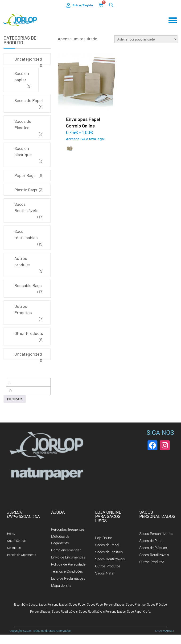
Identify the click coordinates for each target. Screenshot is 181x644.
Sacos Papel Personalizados (106, 604)
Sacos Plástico (136, 604)
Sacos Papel (77, 604)
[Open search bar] (111, 5)
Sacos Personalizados (53, 604)
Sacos (33, 604)
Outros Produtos (23, 309)
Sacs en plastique (23, 151)
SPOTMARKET (165, 631)
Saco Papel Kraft (138, 611)
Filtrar (14, 399)
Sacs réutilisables (26, 234)
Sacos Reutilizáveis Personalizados (102, 611)
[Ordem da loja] (146, 39)
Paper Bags (25, 175)
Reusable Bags (28, 285)
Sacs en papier (22, 76)
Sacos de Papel (29, 100)
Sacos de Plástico (23, 124)
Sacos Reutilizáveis (26, 207)
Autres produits (22, 261)
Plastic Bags (26, 190)
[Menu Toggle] (173, 21)
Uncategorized (28, 59)
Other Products (29, 333)
